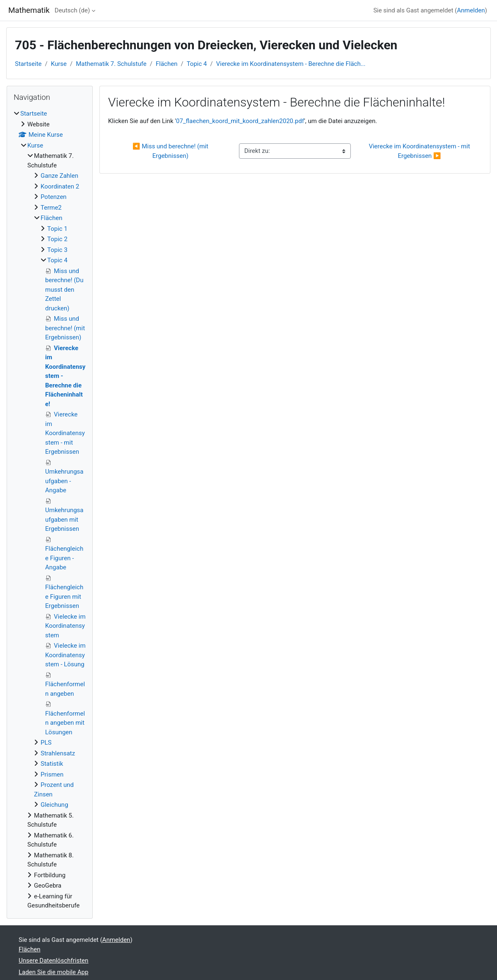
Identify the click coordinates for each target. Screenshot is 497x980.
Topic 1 (57, 229)
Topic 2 (57, 239)
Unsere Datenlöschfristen (53, 961)
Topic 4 (197, 64)
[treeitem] (50, 510)
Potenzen (54, 197)
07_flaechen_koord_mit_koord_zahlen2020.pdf (240, 121)
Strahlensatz (58, 753)
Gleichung (54, 805)
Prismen (52, 774)
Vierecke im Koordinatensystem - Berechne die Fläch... (291, 64)
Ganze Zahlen (59, 176)
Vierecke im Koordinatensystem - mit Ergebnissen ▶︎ (420, 151)
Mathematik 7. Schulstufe (111, 64)
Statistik (52, 764)
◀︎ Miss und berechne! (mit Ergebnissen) (171, 151)
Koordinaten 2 (60, 186)
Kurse (59, 64)
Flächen (166, 64)
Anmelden (471, 10)
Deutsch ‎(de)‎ (72, 10)
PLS (46, 743)
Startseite (28, 64)
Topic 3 (57, 250)
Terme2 (51, 208)
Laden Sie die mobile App (53, 972)
